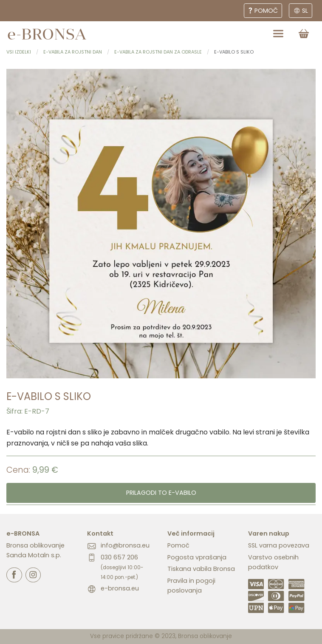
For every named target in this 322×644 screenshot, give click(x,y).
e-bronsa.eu (120, 588)
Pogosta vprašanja (197, 557)
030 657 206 (122, 567)
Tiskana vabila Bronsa (201, 569)
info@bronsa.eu (125, 545)
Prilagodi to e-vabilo (161, 493)
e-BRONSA (23, 533)
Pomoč (178, 545)
